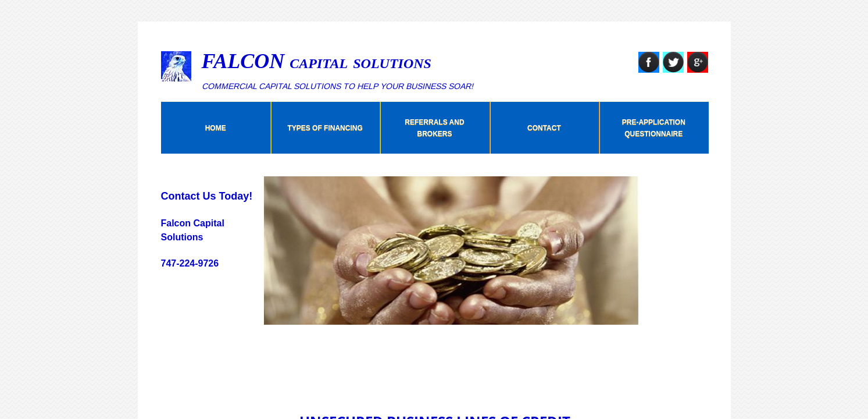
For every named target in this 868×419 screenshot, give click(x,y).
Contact (544, 128)
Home (216, 128)
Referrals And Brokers (434, 128)
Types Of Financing (325, 128)
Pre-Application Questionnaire (654, 128)
